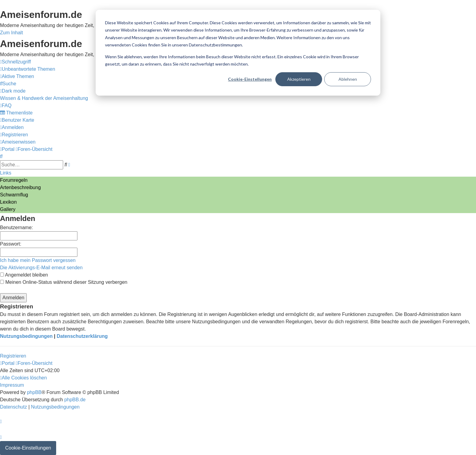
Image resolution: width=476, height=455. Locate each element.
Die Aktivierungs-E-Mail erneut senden (41, 268)
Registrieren (13, 356)
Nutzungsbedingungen (26, 336)
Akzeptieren (299, 79)
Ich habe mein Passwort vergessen (38, 260)
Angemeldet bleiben (24, 275)
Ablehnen (348, 79)
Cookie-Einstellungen (250, 79)
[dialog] (238, 53)
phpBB (34, 392)
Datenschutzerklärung (82, 336)
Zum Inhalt (12, 33)
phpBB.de (75, 400)
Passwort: (11, 244)
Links (6, 173)
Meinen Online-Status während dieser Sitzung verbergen (64, 282)
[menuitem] (28, 69)
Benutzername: (17, 227)
